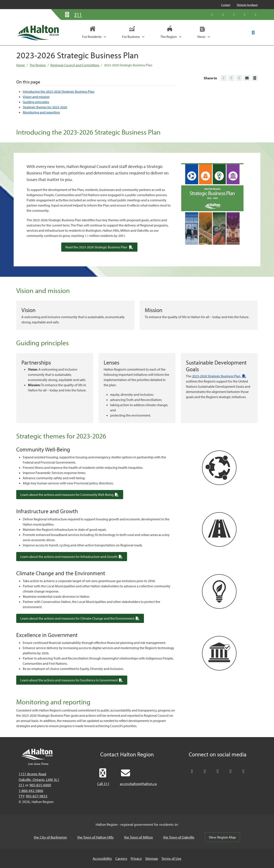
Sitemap (152, 858)
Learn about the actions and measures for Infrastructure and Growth (74, 556)
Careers (121, 858)
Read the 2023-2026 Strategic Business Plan (101, 247)
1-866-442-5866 (31, 791)
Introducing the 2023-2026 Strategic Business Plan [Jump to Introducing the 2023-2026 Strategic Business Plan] (59, 91)
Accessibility (102, 858)
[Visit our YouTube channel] (245, 15)
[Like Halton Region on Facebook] (223, 15)
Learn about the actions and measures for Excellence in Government (74, 680)
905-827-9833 (37, 796)
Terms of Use (171, 858)
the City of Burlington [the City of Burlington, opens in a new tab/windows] (50, 837)
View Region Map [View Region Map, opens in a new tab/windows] (222, 837)
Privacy (136, 858)
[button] (94, 33)
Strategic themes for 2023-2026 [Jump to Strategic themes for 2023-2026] (45, 107)
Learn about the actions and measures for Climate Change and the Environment (82, 618)
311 (22, 785)
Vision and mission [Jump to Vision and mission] (36, 97)
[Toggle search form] (253, 32)
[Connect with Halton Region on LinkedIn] (234, 15)
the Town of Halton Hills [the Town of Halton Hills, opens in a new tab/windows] (95, 837)
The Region (38, 65)
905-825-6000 (40, 785)
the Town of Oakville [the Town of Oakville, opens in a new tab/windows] (179, 837)
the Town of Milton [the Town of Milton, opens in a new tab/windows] (138, 837)
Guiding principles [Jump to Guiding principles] (36, 102)
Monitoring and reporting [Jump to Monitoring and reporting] (41, 112)
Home (21, 65)
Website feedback (247, 5)
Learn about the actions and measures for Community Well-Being (72, 494)
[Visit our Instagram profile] (256, 15)
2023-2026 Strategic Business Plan (128, 65)
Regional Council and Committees (75, 65)
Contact (226, 5)
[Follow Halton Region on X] (212, 15)
